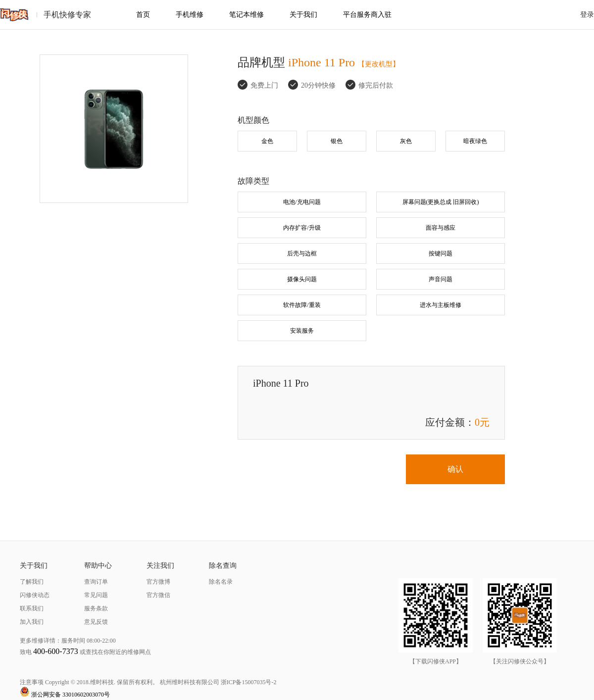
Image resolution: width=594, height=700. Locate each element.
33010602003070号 (86, 695)
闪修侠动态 (35, 595)
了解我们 (32, 582)
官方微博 (158, 582)
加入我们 (32, 622)
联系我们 (32, 608)
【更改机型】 (379, 64)
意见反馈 (96, 622)
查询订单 (96, 582)
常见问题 (96, 595)
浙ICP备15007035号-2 (249, 682)
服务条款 (96, 608)
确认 (455, 469)
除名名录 (221, 582)
